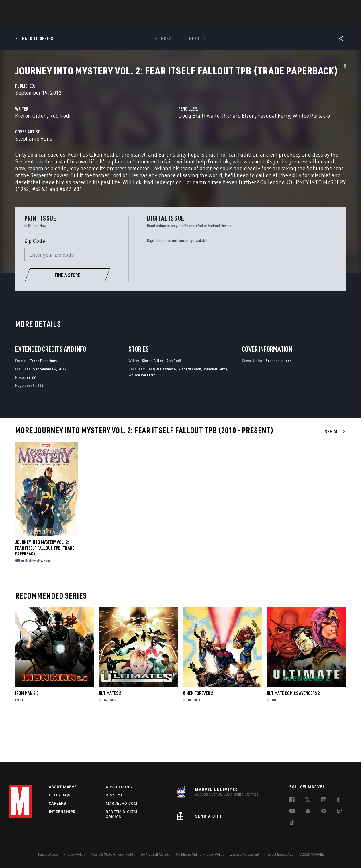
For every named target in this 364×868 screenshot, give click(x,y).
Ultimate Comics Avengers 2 (293, 733)
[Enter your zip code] (67, 295)
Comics (117, 20)
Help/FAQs (60, 795)
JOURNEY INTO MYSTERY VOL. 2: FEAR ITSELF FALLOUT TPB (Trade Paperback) (45, 588)
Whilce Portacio (263, 142)
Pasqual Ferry (215, 409)
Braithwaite (34, 600)
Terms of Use (48, 855)
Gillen (19, 600)
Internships (62, 812)
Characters (145, 20)
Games (172, 20)
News (95, 20)
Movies (194, 20)
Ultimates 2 (110, 733)
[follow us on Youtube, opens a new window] (292, 811)
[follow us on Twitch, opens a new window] (339, 812)
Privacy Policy (74, 855)
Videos (244, 20)
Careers (57, 803)
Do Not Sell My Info (155, 855)
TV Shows (220, 20)
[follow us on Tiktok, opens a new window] (292, 824)
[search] (345, 7)
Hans (47, 600)
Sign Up (48, 7)
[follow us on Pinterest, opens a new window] (324, 812)
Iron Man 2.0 (27, 733)
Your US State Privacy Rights (113, 855)
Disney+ (114, 795)
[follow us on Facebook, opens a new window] (292, 801)
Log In (30, 7)
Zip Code (35, 281)
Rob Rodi (163, 135)
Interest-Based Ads (279, 855)
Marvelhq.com (122, 803)
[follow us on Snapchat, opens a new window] (308, 812)
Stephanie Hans (137, 165)
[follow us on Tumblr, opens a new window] (338, 801)
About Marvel (64, 787)
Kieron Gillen (134, 135)
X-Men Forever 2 (198, 733)
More (266, 20)
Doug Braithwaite (251, 135)
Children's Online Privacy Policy (200, 855)
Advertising (119, 787)
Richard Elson (290, 135)
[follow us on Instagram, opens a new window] (324, 801)
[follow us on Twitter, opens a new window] (308, 801)
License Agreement (244, 855)
